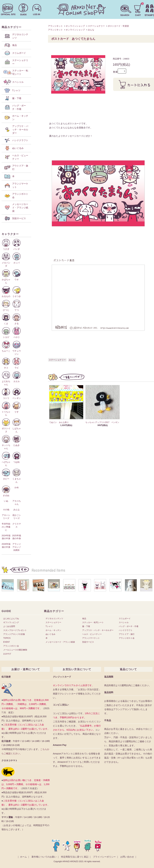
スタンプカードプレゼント (15, 630)
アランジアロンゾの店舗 (14, 634)
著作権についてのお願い (44, 857)
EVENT (7, 642)
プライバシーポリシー (104, 857)
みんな (91, 30)
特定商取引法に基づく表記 (75, 857)
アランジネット (55, 26)
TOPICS (7, 638)
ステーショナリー (96, 26)
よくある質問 (9, 626)
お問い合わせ (127, 857)
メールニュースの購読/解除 (15, 650)
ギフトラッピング (11, 622)
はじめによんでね (11, 619)
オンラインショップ (75, 26)
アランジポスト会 (11, 646)
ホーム (23, 857)
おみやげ (7, 654)
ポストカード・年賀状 (118, 26)
